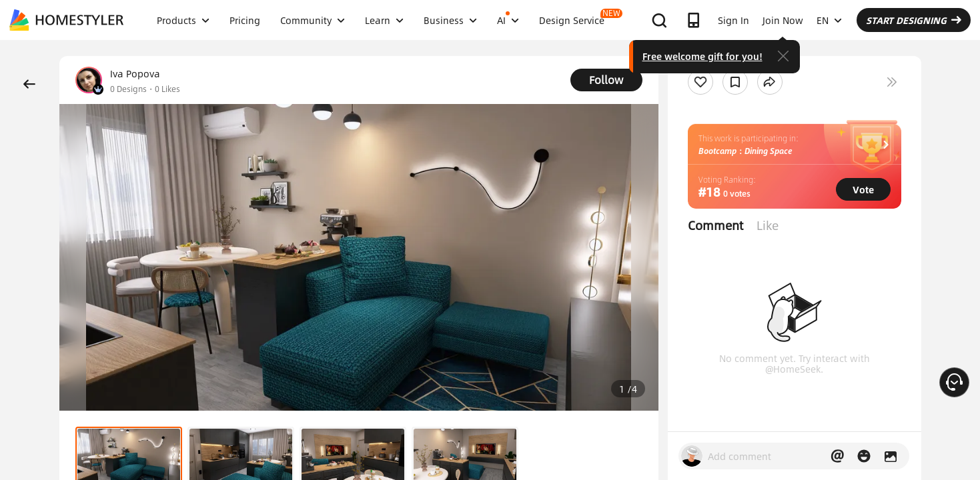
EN (829, 20)
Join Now (783, 20)
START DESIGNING (914, 20)
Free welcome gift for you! (702, 56)
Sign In (733, 20)
